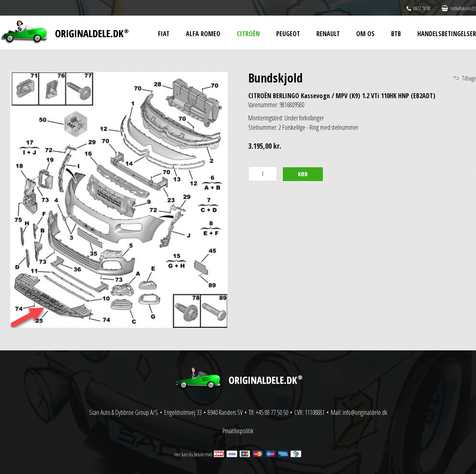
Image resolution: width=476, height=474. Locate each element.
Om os (365, 34)
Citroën (248, 34)
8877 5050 (419, 8)
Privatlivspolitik (238, 431)
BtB (396, 34)
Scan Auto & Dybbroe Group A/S (124, 412)
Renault (328, 34)
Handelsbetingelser (447, 34)
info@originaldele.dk (365, 412)
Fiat (164, 34)
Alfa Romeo (203, 34)
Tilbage (469, 78)
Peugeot (288, 34)
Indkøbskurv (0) (459, 8)
